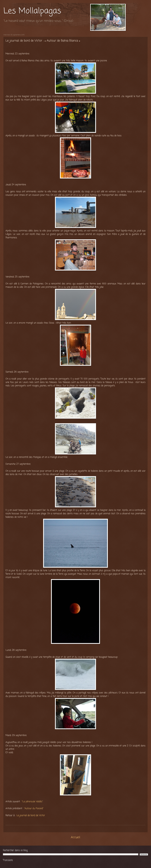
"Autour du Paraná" (34, 808)
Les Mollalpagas (32, 11)
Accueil (75, 837)
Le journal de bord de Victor (31, 815)
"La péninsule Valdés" (32, 802)
